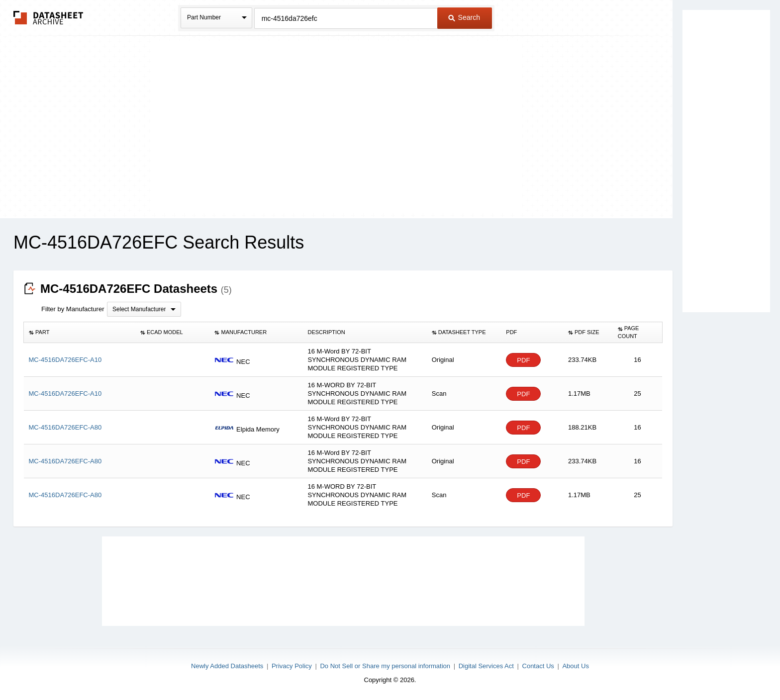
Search (464, 17)
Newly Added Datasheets (227, 666)
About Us (575, 666)
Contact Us (538, 666)
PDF (523, 360)
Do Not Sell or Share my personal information (385, 666)
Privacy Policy (292, 666)
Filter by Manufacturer (73, 309)
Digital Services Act (486, 666)
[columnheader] (80, 333)
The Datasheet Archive (49, 18)
